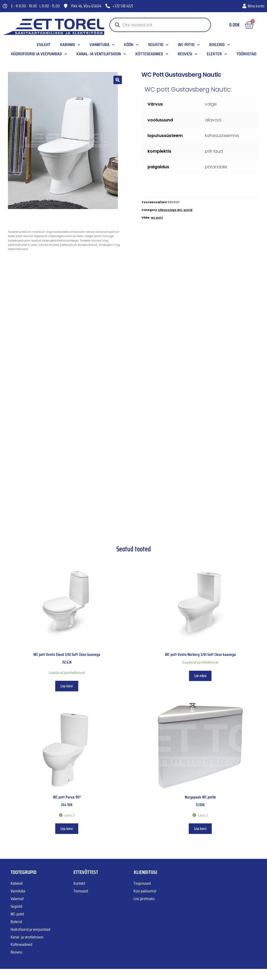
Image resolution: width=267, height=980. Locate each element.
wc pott (157, 218)
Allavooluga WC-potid (175, 210)
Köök (131, 45)
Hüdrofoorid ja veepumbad (39, 54)
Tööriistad (246, 54)
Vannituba (102, 45)
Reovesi (187, 54)
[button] (118, 80)
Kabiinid (70, 45)
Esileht (44, 45)
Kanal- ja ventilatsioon (101, 54)
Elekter (217, 54)
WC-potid (189, 45)
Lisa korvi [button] (67, 686)
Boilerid (219, 45)
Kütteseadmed (152, 54)
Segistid (158, 45)
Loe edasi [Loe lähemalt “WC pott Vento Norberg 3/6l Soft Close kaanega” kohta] (200, 676)
